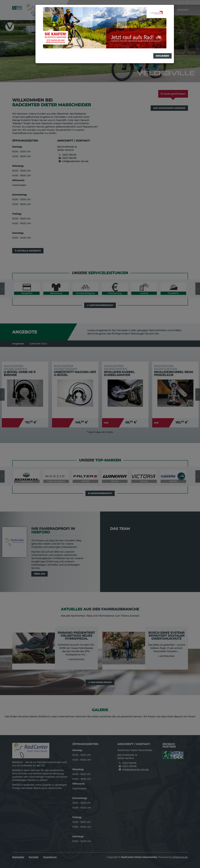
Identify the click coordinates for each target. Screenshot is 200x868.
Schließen (162, 56)
